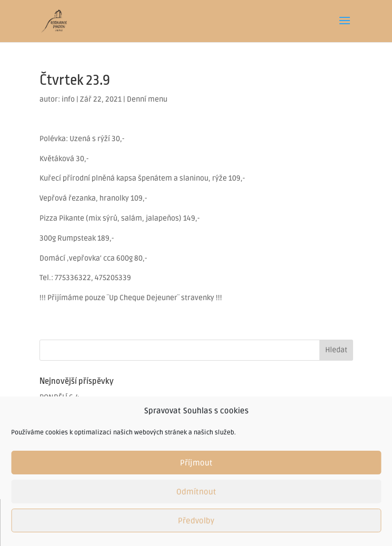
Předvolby (196, 521)
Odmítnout (196, 492)
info (68, 99)
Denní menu (147, 99)
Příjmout (196, 463)
